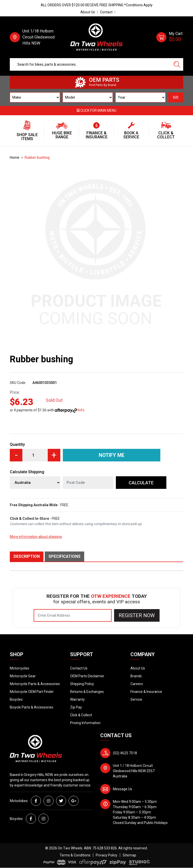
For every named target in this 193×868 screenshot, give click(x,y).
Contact (106, 12)
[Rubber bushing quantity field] (35, 455)
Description (27, 556)
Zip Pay (76, 707)
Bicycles (16, 699)
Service (136, 699)
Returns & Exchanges (87, 692)
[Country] (35, 483)
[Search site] (177, 64)
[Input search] (90, 64)
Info (81, 410)
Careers (137, 684)
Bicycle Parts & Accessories (32, 707)
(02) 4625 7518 (125, 753)
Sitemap (129, 855)
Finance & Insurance (146, 692)
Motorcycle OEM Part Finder (32, 692)
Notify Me (112, 455)
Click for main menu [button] (96, 110)
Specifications (64, 556)
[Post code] (88, 483)
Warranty (77, 699)
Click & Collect (81, 715)
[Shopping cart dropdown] (170, 37)
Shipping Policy (82, 684)
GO (176, 97)
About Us (88, 12)
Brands (136, 676)
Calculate (141, 483)
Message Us (123, 789)
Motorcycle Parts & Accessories (35, 684)
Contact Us (79, 668)
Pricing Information (85, 723)
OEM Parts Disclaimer (87, 676)
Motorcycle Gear (23, 676)
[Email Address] (73, 615)
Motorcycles (19, 668)
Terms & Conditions (75, 855)
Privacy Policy (107, 855)
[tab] (27, 557)
